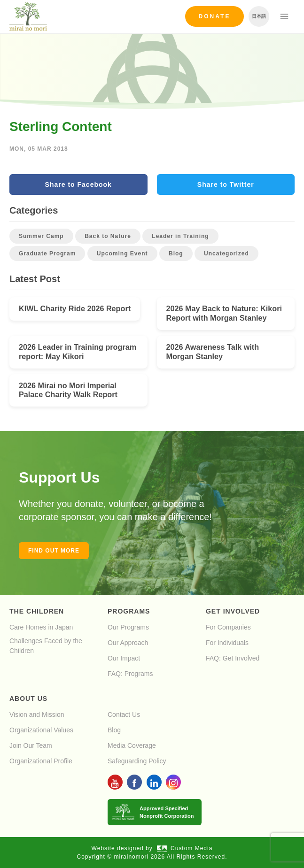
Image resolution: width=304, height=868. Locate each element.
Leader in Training (180, 236)
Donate (215, 16)
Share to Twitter (226, 184)
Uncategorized (226, 253)
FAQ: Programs (130, 674)
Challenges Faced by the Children (46, 646)
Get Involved (233, 611)
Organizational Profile (41, 761)
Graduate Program (47, 253)
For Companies (228, 627)
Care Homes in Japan (41, 627)
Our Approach (128, 643)
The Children (37, 611)
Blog (176, 253)
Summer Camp (41, 236)
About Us (28, 699)
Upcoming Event (122, 253)
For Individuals (227, 643)
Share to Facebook (78, 184)
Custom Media (185, 848)
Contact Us (124, 714)
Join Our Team (31, 745)
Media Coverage (132, 745)
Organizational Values (41, 730)
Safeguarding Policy (137, 761)
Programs (129, 611)
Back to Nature (108, 236)
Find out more (54, 551)
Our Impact (124, 658)
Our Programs (128, 627)
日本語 (259, 16)
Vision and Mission (37, 714)
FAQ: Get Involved (233, 658)
